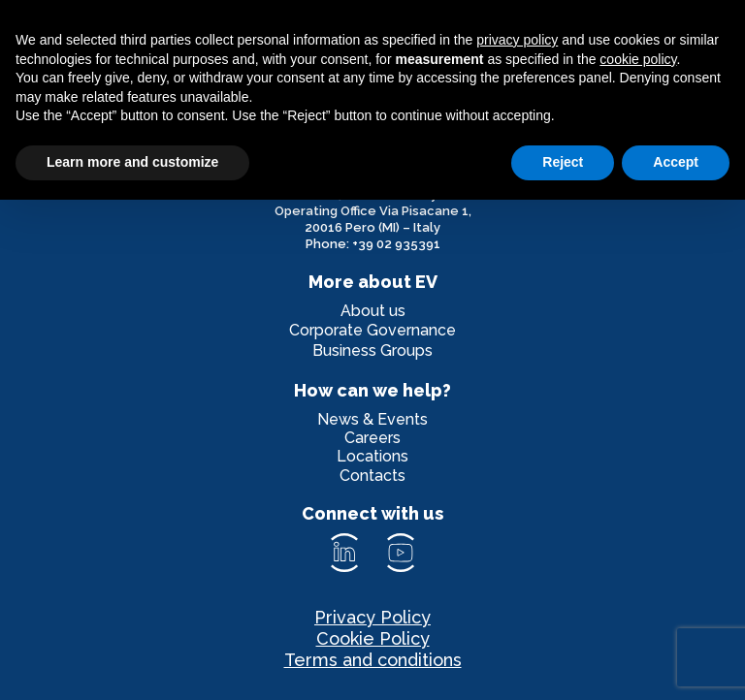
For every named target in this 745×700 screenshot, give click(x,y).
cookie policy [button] (638, 59)
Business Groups (372, 350)
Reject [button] (563, 162)
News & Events (372, 419)
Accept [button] (676, 162)
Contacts (372, 476)
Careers (372, 438)
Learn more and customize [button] (132, 162)
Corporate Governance (372, 330)
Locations (372, 456)
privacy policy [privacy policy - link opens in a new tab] (517, 40)
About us (373, 311)
